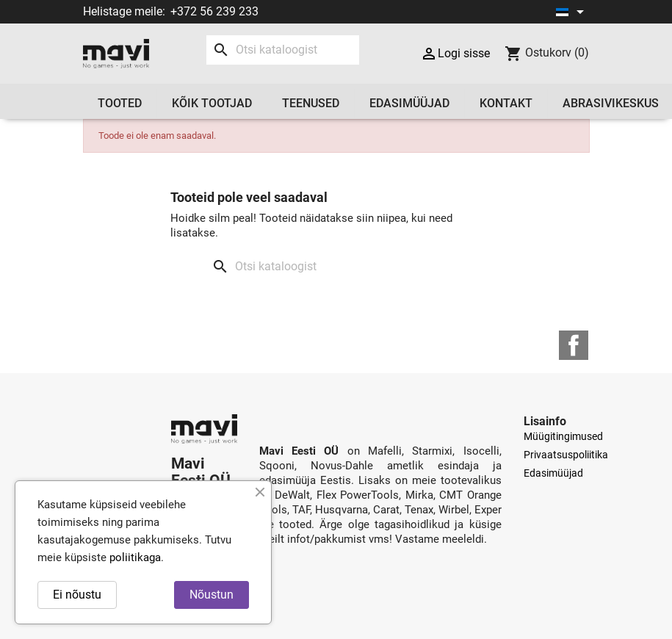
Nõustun (212, 595)
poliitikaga (135, 557)
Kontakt (506, 103)
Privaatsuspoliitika (566, 455)
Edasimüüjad (409, 103)
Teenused (311, 103)
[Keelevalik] (572, 12)
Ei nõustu (77, 595)
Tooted (120, 103)
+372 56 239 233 (214, 11)
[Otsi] (283, 50)
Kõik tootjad (212, 103)
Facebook (574, 345)
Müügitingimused (563, 436)
